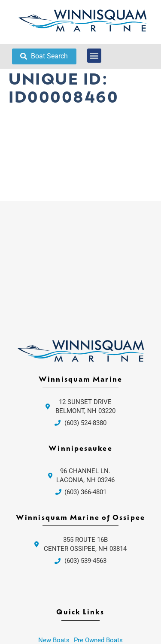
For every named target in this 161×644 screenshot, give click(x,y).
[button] (94, 56)
